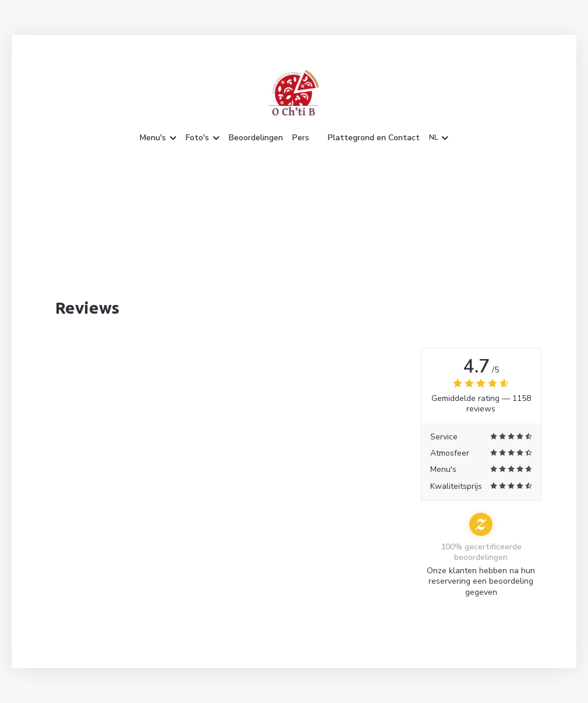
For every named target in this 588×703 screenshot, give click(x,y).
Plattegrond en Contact (374, 138)
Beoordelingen (256, 138)
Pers (301, 138)
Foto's (203, 138)
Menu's (158, 138)
